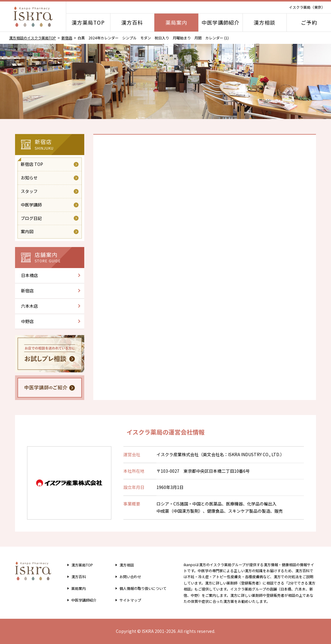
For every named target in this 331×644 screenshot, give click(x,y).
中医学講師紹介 (221, 22)
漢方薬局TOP (88, 22)
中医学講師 (31, 205)
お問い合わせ (128, 576)
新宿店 (67, 38)
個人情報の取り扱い (143, 588)
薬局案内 (176, 22)
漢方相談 (264, 22)
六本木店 (29, 306)
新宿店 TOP (32, 164)
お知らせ (29, 178)
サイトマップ (128, 600)
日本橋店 (29, 275)
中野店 (27, 321)
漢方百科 (132, 22)
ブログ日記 (31, 218)
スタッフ (29, 191)
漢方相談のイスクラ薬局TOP (32, 38)
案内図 (27, 231)
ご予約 (309, 22)
